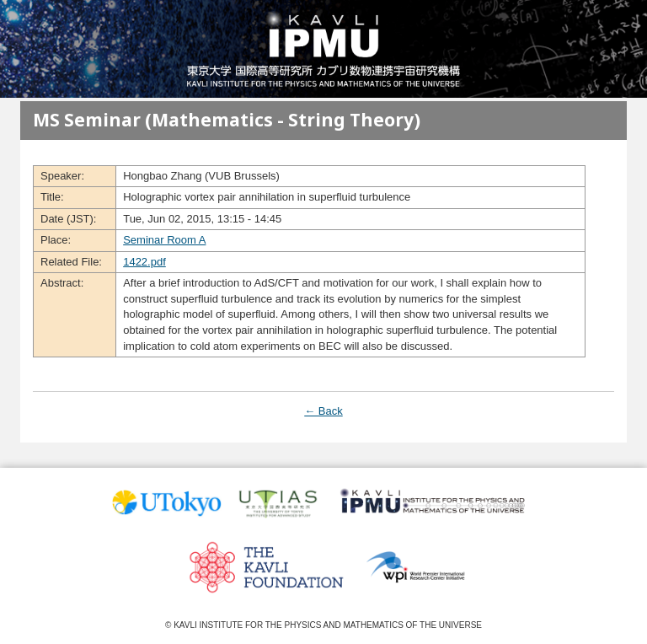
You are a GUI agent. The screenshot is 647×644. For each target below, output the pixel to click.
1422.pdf (144, 262)
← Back (323, 411)
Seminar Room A (164, 240)
